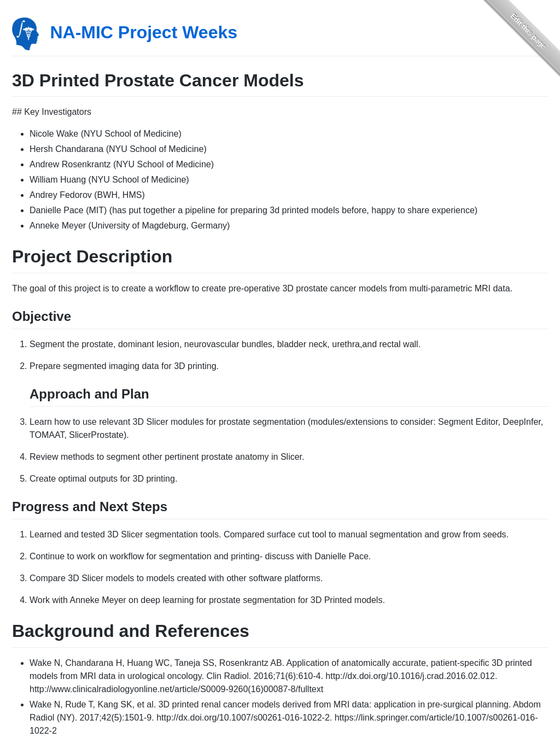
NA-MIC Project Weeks (144, 32)
